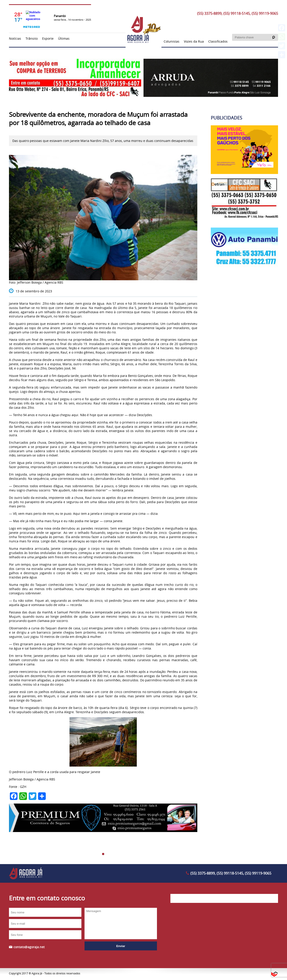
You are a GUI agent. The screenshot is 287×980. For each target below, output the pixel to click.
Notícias (15, 38)
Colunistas (172, 41)
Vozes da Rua (194, 41)
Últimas (64, 38)
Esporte (48, 38)
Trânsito (32, 38)
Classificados (218, 41)
